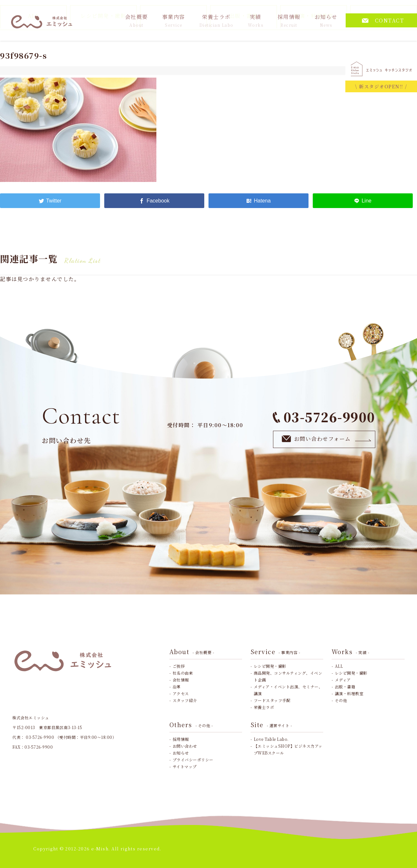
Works (351, 651)
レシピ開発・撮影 (270, 666)
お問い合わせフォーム (327, 439)
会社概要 (137, 20)
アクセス (181, 693)
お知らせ (326, 20)
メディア (343, 680)
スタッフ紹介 (185, 700)
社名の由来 (183, 673)
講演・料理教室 (349, 693)
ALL (339, 666)
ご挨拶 (179, 666)
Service (275, 651)
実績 (256, 20)
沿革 (177, 687)
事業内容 (174, 20)
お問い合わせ (185, 746)
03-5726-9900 (324, 417)
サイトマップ (185, 766)
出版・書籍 (345, 687)
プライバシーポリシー (193, 760)
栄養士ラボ (216, 20)
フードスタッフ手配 (272, 700)
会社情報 (181, 680)
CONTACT (383, 20)
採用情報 (289, 20)
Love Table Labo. (271, 739)
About (192, 651)
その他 (341, 700)
